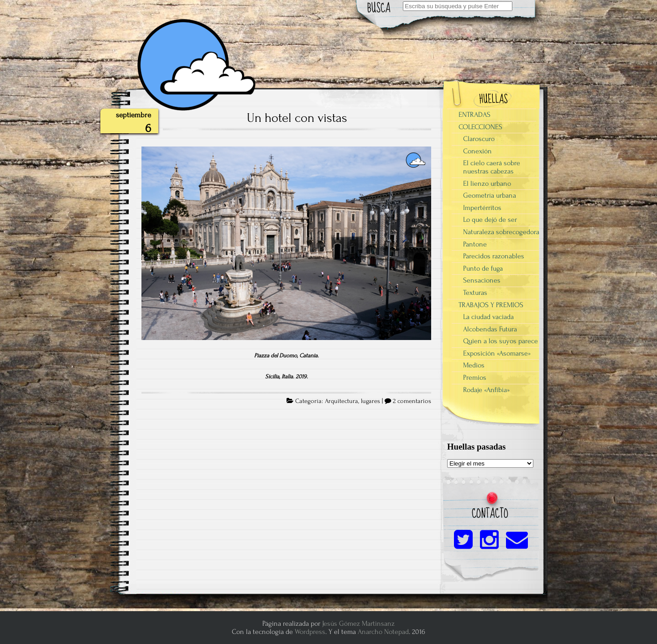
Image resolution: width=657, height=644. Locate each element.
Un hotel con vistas (297, 118)
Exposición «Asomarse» (497, 353)
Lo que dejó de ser (490, 220)
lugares (370, 401)
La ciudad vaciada (488, 317)
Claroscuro (479, 139)
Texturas (475, 293)
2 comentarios (412, 401)
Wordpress (310, 632)
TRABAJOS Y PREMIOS (491, 305)
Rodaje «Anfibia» (486, 390)
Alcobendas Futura (490, 329)
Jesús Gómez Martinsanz (358, 623)
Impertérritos (482, 208)
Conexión (477, 151)
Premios (475, 377)
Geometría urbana (490, 195)
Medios (474, 365)
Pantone (475, 244)
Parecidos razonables (494, 256)
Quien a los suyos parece (501, 341)
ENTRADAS (474, 115)
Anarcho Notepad (383, 632)
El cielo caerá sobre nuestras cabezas (492, 167)
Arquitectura (342, 401)
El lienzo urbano (487, 183)
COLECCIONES (480, 127)
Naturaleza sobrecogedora (501, 232)
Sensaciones (482, 280)
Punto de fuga (483, 268)
